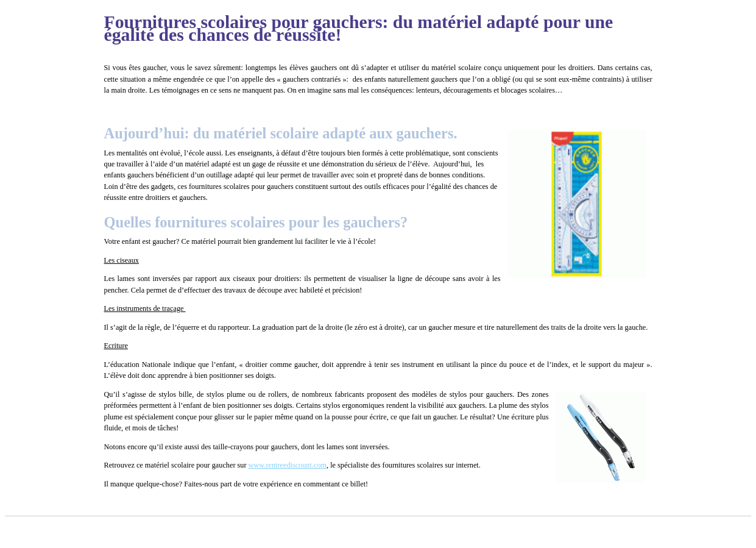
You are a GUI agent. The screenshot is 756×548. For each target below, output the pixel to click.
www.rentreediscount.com (288, 465)
